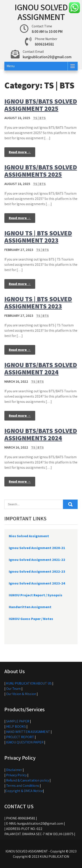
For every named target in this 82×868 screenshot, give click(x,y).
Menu (11, 66)
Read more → (20, 152)
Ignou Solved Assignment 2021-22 (37, 560)
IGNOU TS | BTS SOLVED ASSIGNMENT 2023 (38, 237)
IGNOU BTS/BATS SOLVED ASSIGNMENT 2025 (41, 105)
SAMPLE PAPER (18, 721)
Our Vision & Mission (21, 694)
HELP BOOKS (16, 726)
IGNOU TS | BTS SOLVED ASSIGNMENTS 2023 (38, 302)
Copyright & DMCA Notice (24, 791)
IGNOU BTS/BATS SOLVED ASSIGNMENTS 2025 (41, 171)
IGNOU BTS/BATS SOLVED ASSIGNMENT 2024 (41, 368)
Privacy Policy (16, 775)
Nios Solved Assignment (29, 536)
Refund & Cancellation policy (28, 780)
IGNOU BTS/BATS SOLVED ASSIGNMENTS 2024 (41, 434)
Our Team (13, 689)
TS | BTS (39, 118)
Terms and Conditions (23, 786)
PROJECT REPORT (20, 737)
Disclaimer (14, 770)
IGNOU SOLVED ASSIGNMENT (41, 12)
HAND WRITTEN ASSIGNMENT (28, 732)
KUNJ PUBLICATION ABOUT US (29, 683)
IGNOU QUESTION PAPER (25, 742)
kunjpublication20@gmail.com (47, 57)
